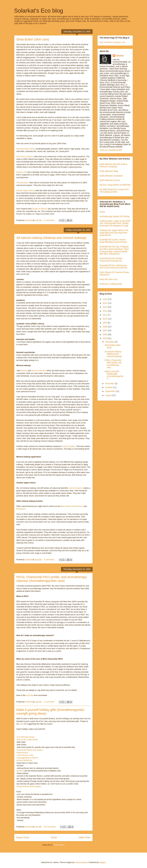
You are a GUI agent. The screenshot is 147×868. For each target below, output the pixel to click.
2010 (105, 319)
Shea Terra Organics (25, 156)
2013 (105, 307)
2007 (105, 330)
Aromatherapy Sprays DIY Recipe (115, 216)
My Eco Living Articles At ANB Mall (115, 185)
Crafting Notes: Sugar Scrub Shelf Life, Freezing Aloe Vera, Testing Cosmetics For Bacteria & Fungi (115, 223)
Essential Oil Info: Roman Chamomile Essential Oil (111, 260)
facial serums (22, 753)
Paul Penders (77, 506)
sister (22, 724)
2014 (105, 303)
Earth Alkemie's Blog (109, 171)
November (110, 384)
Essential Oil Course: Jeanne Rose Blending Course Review (113, 241)
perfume (20, 771)
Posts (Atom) (59, 845)
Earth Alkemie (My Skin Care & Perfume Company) (113, 165)
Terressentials (22, 183)
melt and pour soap (25, 755)
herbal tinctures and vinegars (29, 786)
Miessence (21, 509)
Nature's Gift (22, 172)
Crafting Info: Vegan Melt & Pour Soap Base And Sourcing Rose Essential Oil (114, 233)
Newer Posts (23, 838)
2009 (105, 323)
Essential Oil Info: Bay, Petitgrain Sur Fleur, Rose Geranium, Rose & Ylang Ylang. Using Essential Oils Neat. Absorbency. (114, 250)
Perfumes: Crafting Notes (111, 284)
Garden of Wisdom (40, 209)
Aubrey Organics (76, 488)
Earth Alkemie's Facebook (111, 176)
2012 (105, 311)
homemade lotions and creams (30, 750)
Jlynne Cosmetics (39, 371)
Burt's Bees (66, 506)
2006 (105, 334)
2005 (105, 338)
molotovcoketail (81, 862)
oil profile (30, 695)
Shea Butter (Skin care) (33, 39)
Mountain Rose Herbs (25, 149)
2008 (105, 327)
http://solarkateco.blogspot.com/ (113, 42)
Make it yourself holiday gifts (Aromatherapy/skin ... (114, 375)
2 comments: (50, 220)
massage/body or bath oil (27, 758)
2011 (105, 315)
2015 (105, 299)
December (110, 342)
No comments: (50, 827)
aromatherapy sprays (26, 737)
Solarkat (120, 56)
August (108, 395)
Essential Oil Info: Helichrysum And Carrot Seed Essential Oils (113, 267)
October (109, 387)
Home (54, 838)
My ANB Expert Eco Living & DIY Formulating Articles (114, 191)
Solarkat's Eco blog (39, 11)
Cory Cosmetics (69, 446)
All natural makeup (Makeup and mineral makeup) (51, 238)
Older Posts (85, 838)
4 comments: (50, 560)
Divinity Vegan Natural (26, 190)
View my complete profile (111, 150)
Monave (24, 371)
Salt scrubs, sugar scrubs (27, 739)
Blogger (102, 862)
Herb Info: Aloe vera (109, 279)
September (110, 391)
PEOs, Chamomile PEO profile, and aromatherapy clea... (113, 364)
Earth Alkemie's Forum (110, 180)
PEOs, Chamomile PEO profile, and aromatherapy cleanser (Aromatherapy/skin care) (52, 579)
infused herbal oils (24, 760)
